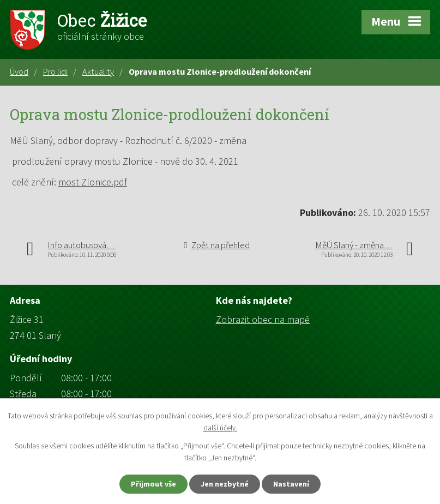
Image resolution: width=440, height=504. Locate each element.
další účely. (220, 428)
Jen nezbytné (225, 484)
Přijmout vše (153, 484)
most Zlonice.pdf (93, 182)
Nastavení (291, 484)
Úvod (19, 71)
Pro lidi (55, 71)
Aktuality (98, 71)
